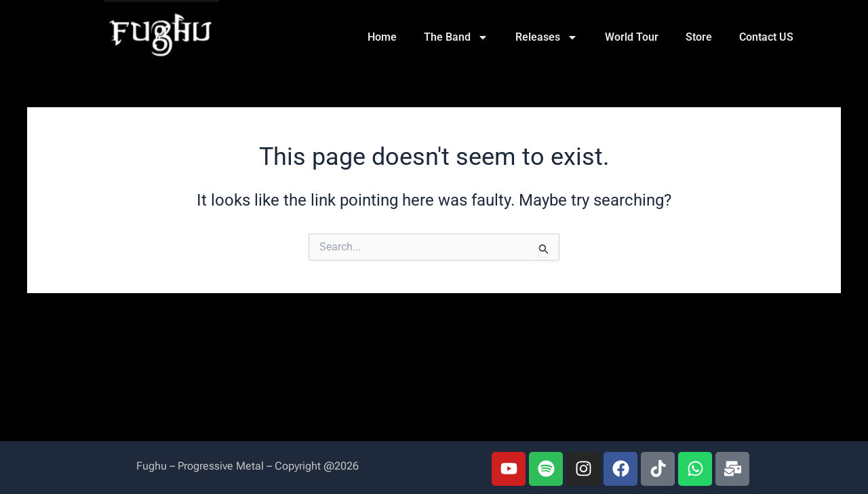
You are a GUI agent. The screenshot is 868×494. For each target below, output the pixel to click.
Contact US (766, 37)
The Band (456, 37)
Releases (547, 37)
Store (699, 37)
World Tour (632, 37)
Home (382, 37)
